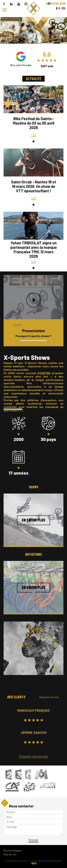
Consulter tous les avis (34, 756)
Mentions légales (13, 850)
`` (34, 19)
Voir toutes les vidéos (25, 339)
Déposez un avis (49, 697)
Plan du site (10, 854)
